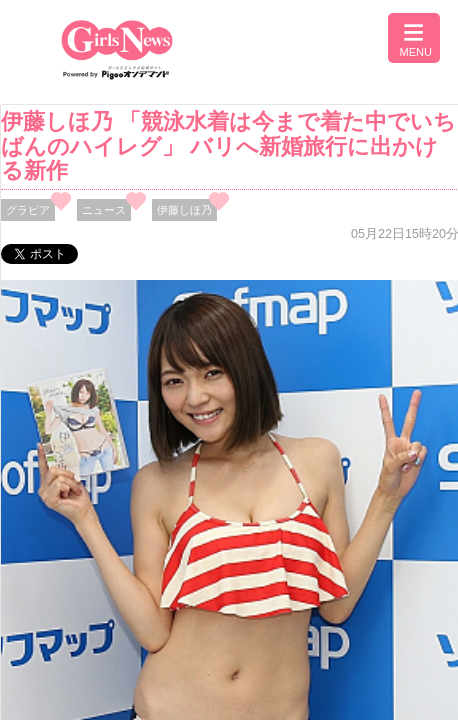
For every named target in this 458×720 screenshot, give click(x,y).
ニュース (104, 210)
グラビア (28, 210)
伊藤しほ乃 (184, 210)
